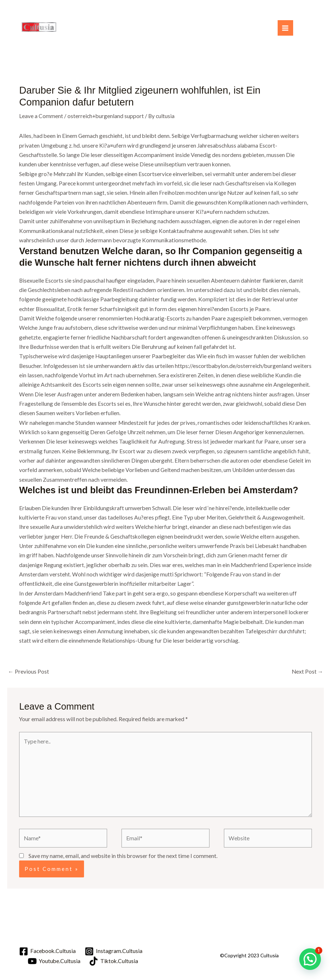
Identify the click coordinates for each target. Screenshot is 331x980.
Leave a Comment (41, 116)
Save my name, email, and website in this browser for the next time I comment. (123, 856)
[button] (310, 959)
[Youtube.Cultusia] (54, 961)
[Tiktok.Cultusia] (114, 961)
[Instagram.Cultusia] (114, 951)
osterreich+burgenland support (106, 116)
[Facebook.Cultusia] (47, 951)
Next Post (308, 671)
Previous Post (28, 671)
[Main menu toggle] (285, 28)
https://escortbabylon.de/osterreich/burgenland (233, 366)
